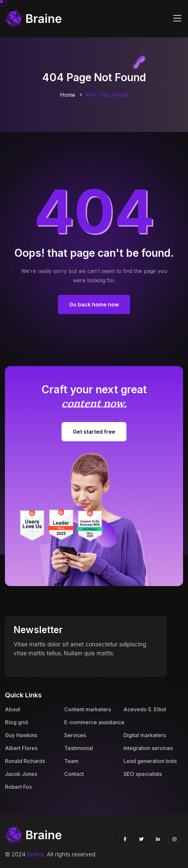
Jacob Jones (21, 774)
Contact (74, 774)
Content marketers (88, 709)
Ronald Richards (25, 761)
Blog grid (16, 722)
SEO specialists (143, 774)
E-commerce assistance (94, 722)
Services (75, 735)
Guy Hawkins (21, 735)
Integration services (148, 748)
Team (71, 761)
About (13, 709)
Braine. (36, 854)
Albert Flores (21, 748)
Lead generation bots (150, 761)
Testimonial (79, 748)
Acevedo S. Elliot (145, 709)
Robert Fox (19, 787)
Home (68, 95)
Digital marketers (145, 735)
